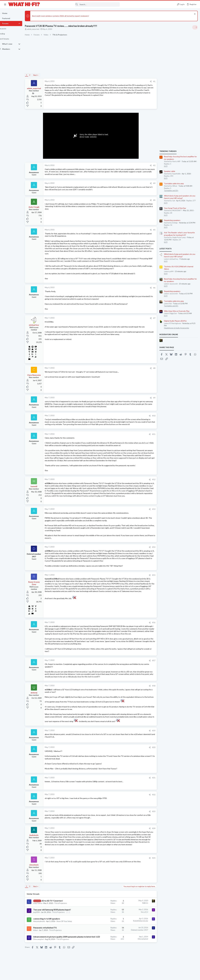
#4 (154, 200)
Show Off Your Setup (69, 924)
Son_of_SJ (144, 914)
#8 (154, 368)
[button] (5, 4)
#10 (154, 416)
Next (40, 75)
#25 (154, 860)
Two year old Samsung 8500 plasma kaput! (57, 912)
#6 (154, 288)
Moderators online (168, 334)
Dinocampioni (43, 942)
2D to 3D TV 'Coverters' (57, 903)
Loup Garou (42, 906)
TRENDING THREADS (168, 151)
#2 (154, 165)
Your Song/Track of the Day (175, 208)
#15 (154, 575)
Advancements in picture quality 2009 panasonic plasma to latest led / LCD (71, 939)
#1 (154, 81)
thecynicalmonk (44, 924)
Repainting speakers (172, 220)
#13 (154, 509)
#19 (154, 733)
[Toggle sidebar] (195, 27)
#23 (154, 814)
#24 (154, 831)
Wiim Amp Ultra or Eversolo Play (176, 311)
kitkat (40, 933)
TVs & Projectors (65, 906)
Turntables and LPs (171, 191)
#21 (154, 780)
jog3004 (41, 915)
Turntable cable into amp (174, 183)
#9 (154, 398)
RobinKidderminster (140, 923)
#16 (154, 623)
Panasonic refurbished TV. (50, 930)
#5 (154, 230)
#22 (154, 797)
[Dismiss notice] (194, 14)
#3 (154, 183)
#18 (154, 688)
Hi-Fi (165, 166)
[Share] (150, 81)
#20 (154, 750)
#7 (154, 318)
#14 (154, 547)
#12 (154, 480)
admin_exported (37, 29)
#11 (154, 434)
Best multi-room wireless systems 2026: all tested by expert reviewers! (65, 16)
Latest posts (165, 249)
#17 (154, 663)
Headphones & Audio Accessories (176, 328)
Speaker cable (169, 171)
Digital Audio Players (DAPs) (175, 321)
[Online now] (39, 323)
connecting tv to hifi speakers (51, 921)
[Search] (82, 4)
